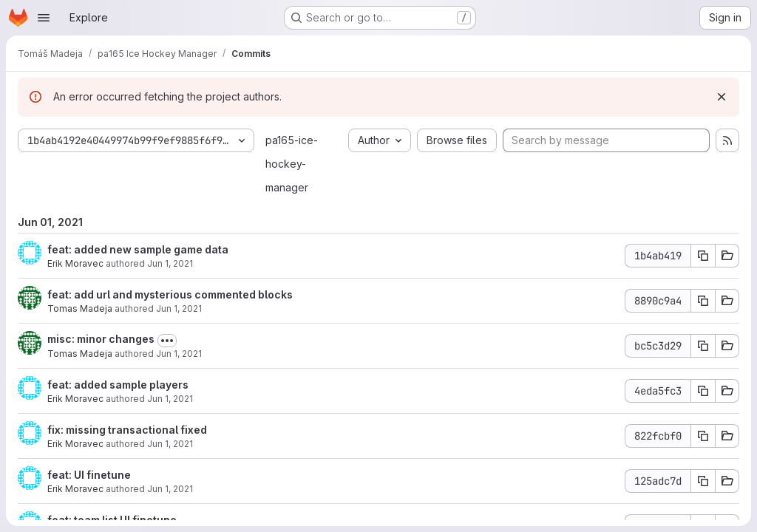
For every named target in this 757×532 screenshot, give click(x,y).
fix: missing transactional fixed (127, 430)
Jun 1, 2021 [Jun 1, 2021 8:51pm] (170, 263)
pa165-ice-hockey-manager (292, 164)
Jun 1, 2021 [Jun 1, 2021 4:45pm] (170, 489)
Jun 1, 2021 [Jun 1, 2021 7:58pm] (179, 354)
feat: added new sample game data (138, 249)
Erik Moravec (75, 263)
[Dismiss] (722, 97)
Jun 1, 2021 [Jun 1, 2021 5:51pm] (170, 444)
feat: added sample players (118, 385)
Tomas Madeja (80, 308)
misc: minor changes (101, 339)
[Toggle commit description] (167, 341)
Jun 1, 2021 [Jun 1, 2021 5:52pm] (170, 399)
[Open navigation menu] (44, 18)
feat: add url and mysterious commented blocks (170, 294)
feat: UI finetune (89, 475)
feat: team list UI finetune (112, 520)
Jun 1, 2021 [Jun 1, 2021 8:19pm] (179, 308)
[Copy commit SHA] (703, 256)
